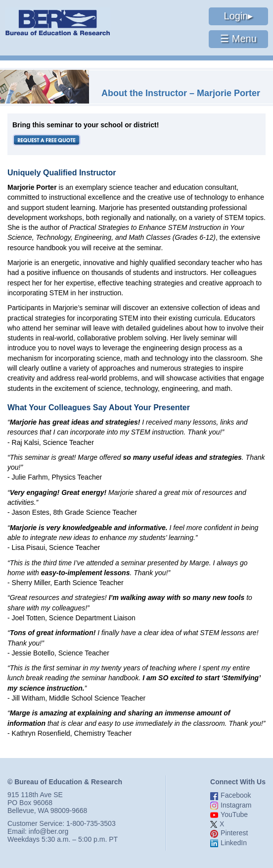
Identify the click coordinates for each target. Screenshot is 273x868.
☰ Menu (238, 39)
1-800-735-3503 (91, 823)
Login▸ (239, 16)
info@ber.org (48, 831)
